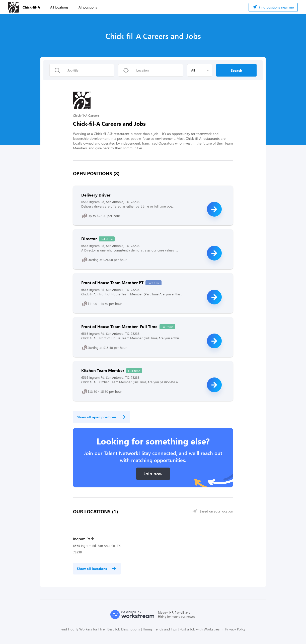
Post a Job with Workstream (201, 629)
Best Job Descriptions (124, 629)
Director (89, 239)
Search (236, 70)
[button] (200, 70)
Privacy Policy (235, 629)
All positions (88, 7)
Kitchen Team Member (103, 370)
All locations (59, 7)
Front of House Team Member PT (112, 282)
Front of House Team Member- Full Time (119, 326)
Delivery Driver (96, 195)
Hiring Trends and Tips (160, 629)
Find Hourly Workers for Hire (83, 629)
